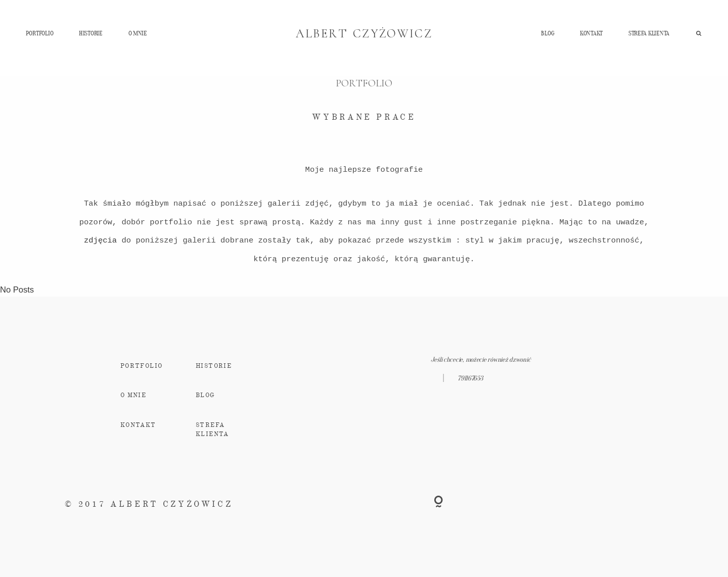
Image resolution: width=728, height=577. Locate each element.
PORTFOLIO (40, 33)
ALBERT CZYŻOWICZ (364, 34)
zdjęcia (100, 241)
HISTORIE (91, 33)
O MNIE (138, 33)
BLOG (548, 33)
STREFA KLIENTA (649, 33)
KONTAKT (591, 33)
